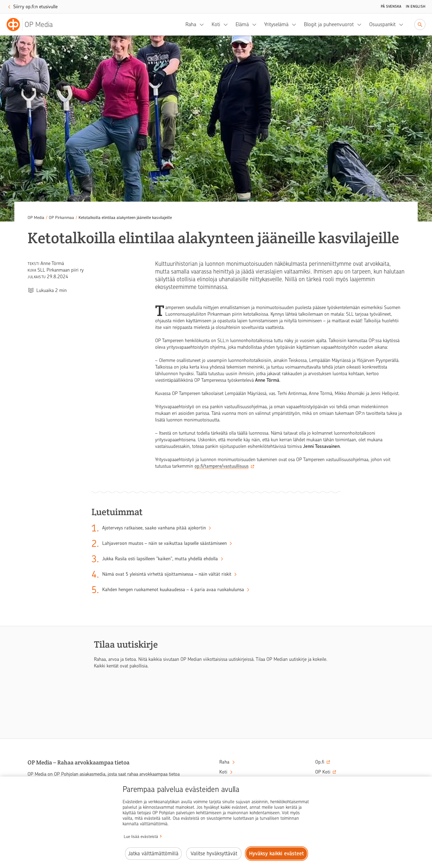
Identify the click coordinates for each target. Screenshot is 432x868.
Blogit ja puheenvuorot (329, 24)
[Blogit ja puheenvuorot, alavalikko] (361, 25)
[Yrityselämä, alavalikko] (296, 25)
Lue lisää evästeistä (141, 837)
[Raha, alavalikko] (203, 25)
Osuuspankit (382, 24)
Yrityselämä (276, 24)
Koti (216, 24)
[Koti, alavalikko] (227, 25)
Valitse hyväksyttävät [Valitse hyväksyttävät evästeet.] (214, 854)
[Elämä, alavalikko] (256, 25)
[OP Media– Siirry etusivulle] (33, 25)
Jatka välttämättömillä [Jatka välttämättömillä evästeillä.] (153, 854)
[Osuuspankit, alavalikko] (403, 25)
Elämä (242, 24)
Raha (191, 24)
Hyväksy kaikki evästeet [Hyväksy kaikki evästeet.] (276, 854)
